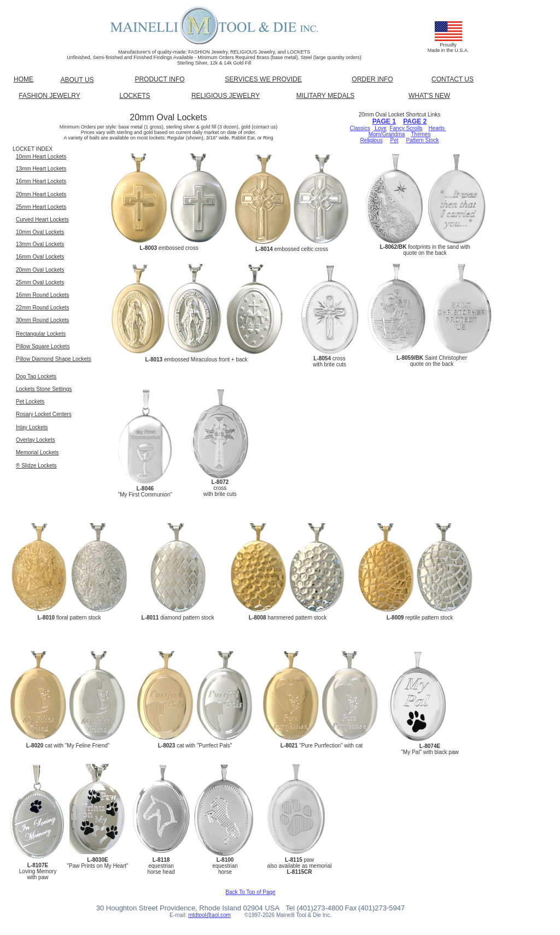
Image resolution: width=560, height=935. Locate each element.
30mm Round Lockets (42, 320)
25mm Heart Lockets (41, 207)
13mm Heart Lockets (41, 169)
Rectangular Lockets (41, 334)
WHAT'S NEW (429, 96)
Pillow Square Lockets (43, 346)
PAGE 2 (415, 121)
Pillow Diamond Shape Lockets (54, 359)
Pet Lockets (30, 402)
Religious (372, 140)
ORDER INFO (372, 79)
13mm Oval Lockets (40, 244)
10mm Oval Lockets (40, 232)
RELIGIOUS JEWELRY (226, 96)
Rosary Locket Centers (44, 414)
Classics (360, 128)
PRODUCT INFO (159, 79)
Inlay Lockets (32, 427)
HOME (24, 79)
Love (380, 128)
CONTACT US (453, 79)
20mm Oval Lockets (40, 270)
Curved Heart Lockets (42, 220)
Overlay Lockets (36, 440)
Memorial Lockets (37, 452)
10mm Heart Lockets (41, 157)
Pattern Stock (422, 140)
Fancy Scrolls (406, 128)
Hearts (437, 128)
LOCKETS (135, 96)
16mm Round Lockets (42, 295)
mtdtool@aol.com (209, 915)
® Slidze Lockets (36, 466)
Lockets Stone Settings (44, 389)
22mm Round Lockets (42, 308)
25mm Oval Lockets (40, 282)
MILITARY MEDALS (326, 96)
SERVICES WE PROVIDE (263, 79)
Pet (395, 140)
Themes (421, 134)
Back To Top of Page (250, 892)
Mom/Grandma (387, 134)
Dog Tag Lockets (36, 376)
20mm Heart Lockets (41, 194)
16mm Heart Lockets (41, 181)
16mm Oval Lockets (40, 257)
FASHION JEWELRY (49, 96)
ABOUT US (77, 80)
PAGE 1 (384, 121)
